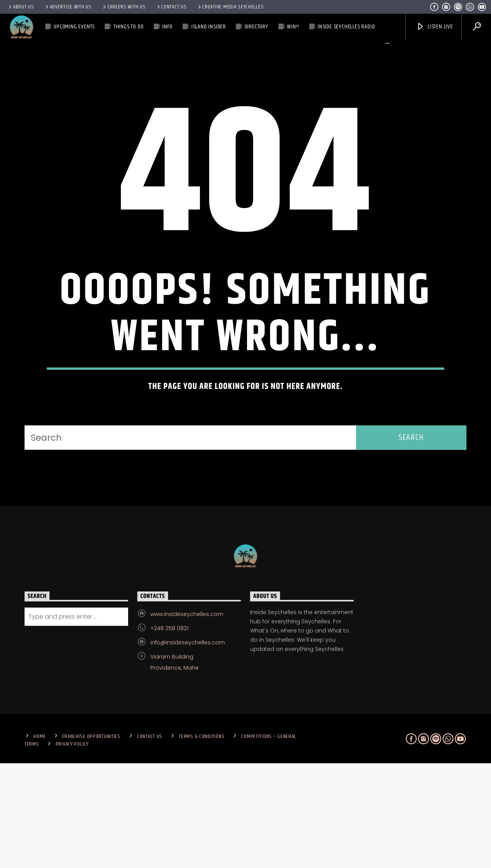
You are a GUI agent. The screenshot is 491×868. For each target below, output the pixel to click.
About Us (21, 7)
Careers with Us (124, 7)
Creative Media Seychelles (230, 7)
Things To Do (129, 27)
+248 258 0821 (169, 733)
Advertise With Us (68, 7)
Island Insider (209, 27)
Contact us (171, 7)
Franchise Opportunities (91, 841)
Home (40, 841)
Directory (257, 27)
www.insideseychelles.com (187, 718)
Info (167, 27)
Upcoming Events (74, 27)
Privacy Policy (72, 848)
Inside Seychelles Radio (346, 27)
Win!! (293, 27)
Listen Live (435, 27)
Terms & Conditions (202, 841)
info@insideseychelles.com (188, 747)
